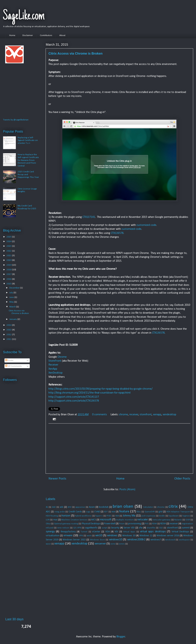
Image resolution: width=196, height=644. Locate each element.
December (15, 288)
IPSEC (109, 516)
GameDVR (150, 512)
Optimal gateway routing (66, 524)
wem (89, 536)
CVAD (97, 512)
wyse (48, 544)
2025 (9, 237)
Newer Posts (57, 479)
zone (113, 544)
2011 (9, 339)
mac (55, 520)
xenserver (100, 544)
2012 (9, 335)
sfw (141, 528)
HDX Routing (52, 516)
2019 (9, 265)
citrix (173, 507)
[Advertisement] (119, 448)
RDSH (163, 524)
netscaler (143, 520)
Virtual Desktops (180, 532)
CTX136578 (117, 233)
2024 (9, 241)
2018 (9, 270)
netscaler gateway (162, 520)
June (12, 297)
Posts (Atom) (127, 490)
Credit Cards (75, 512)
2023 (9, 246)
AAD (54, 507)
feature (124, 512)
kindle (162, 516)
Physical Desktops (91, 524)
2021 (9, 256)
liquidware (174, 516)
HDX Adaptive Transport (178, 512)
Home (12, 35)
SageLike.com (24, 16)
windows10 (116, 540)
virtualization (53, 536)
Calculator (148, 507)
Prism (122, 524)
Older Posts (182, 479)
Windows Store (97, 540)
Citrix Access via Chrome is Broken (75, 54)
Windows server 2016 (168, 536)
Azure (92, 507)
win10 (99, 536)
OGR (188, 520)
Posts (9, 360)
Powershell (110, 524)
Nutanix (178, 520)
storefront (146, 415)
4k (47, 507)
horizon (66, 516)
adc (62, 507)
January (13, 319)
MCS (94, 520)
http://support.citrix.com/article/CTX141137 (74, 397)
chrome (123, 415)
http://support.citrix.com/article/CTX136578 (74, 401)
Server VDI (129, 528)
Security (115, 528)
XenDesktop (56, 373)
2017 (9, 274)
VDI (116, 532)
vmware (68, 536)
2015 (9, 284)
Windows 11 (146, 536)
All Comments (13, 366)
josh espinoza (148, 516)
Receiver (53, 365)
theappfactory (68, 532)
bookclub (104, 507)
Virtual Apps (129, 532)
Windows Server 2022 (74, 540)
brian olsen (123, 507)
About (62, 35)
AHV (69, 507)
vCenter (96, 532)
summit (186, 528)
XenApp (53, 369)
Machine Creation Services (74, 520)
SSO (161, 528)
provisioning (135, 524)
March (13, 307)
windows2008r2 (136, 540)
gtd (160, 512)
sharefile (151, 528)
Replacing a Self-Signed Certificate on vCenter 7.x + (28, 140)
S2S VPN (77, 528)
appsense (80, 507)
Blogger (121, 637)
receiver (134, 415)
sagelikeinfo (91, 528)
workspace (184, 540)
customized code (146, 225)
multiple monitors (125, 520)
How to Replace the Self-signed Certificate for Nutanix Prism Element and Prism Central (28, 160)
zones (122, 544)
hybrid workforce (83, 516)
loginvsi (186, 516)
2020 (9, 260)
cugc (88, 512)
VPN (81, 536)
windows (112, 536)
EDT (106, 512)
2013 (9, 330)
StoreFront (55, 361)
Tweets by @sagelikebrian (16, 120)
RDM (154, 524)
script (104, 528)
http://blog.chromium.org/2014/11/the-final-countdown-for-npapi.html (89, 393)
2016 (9, 279)
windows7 (156, 540)
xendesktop (169, 415)
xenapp (157, 415)
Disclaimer (28, 35)
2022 (9, 251)
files (139, 512)
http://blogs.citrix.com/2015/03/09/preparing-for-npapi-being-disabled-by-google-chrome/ (100, 389)
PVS (147, 524)
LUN (48, 520)
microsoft (106, 520)
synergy (50, 532)
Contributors (46, 35)
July (11, 293)
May (12, 302)
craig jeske (60, 512)
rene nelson (63, 528)
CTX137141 (89, 217)
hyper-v (99, 516)
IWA (117, 516)
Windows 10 (129, 536)
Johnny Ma (129, 516)
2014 (9, 325)
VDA (108, 532)
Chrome (62, 357)
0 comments (100, 415)
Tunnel (84, 532)
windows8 (170, 540)
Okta (48, 524)
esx (113, 512)
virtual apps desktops (153, 532)
